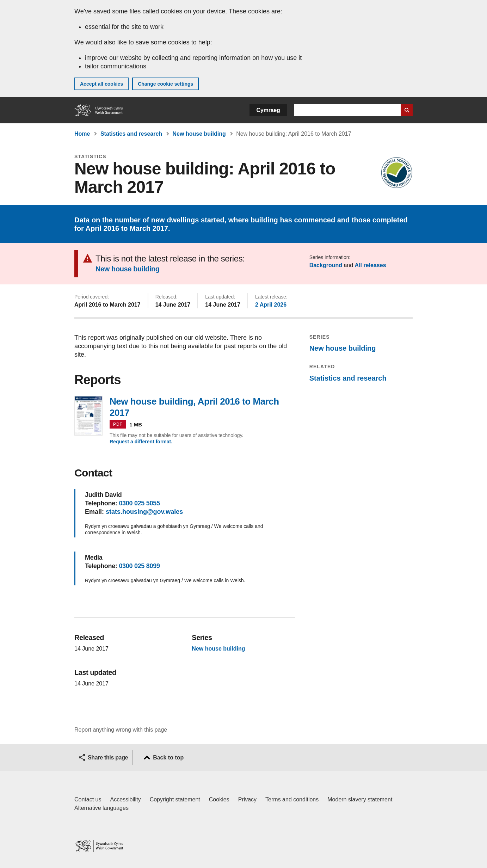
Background (326, 265)
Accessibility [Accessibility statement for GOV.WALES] (125, 799)
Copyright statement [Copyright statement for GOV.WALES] (175, 799)
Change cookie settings (165, 84)
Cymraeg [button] (268, 110)
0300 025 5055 (139, 503)
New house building (199, 134)
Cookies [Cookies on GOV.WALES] (219, 799)
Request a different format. (141, 442)
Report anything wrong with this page (121, 730)
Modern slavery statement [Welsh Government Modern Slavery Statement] (360, 799)
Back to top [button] (168, 758)
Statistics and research (131, 134)
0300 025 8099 (139, 566)
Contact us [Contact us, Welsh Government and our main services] (88, 799)
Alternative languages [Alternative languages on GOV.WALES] (101, 808)
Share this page (108, 758)
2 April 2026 (271, 305)
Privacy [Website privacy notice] (247, 799)
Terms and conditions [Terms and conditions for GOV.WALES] (292, 799)
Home (82, 134)
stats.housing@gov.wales (144, 512)
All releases (371, 265)
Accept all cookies (101, 84)
